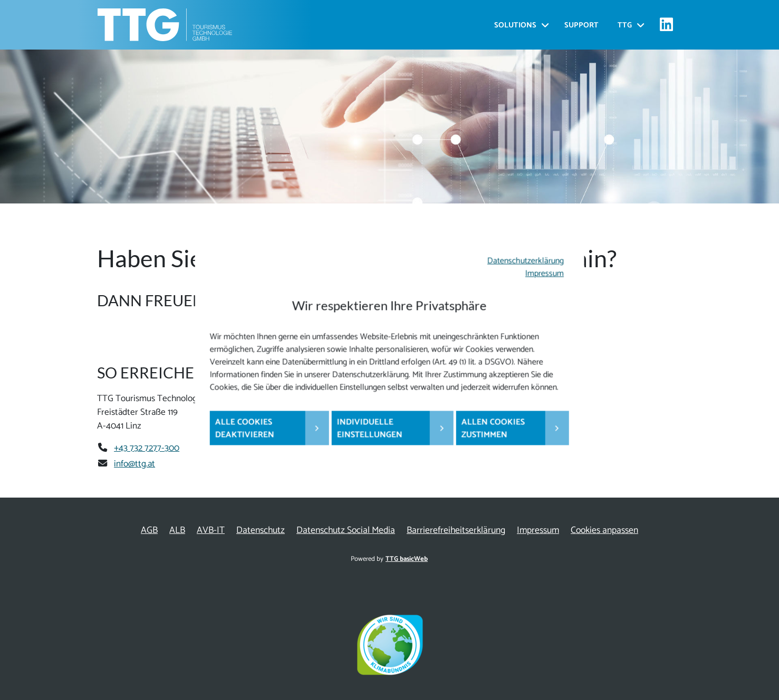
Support (581, 26)
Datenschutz (261, 531)
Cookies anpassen (604, 531)
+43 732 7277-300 (147, 448)
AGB (149, 531)
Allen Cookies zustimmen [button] (493, 429)
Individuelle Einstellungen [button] (370, 429)
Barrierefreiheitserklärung (456, 531)
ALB (177, 531)
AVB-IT (211, 531)
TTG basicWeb (407, 559)
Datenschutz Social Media (346, 531)
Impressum (545, 274)
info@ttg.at (134, 464)
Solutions (515, 26)
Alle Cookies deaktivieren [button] (245, 429)
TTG (625, 26)
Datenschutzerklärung (526, 261)
